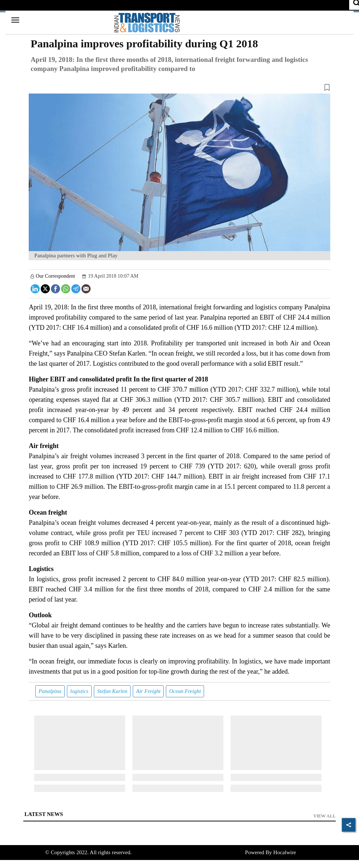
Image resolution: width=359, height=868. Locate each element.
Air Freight (148, 691)
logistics (79, 691)
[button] (179, 89)
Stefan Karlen (112, 691)
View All (324, 816)
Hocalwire (284, 852)
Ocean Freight (185, 691)
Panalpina (50, 691)
